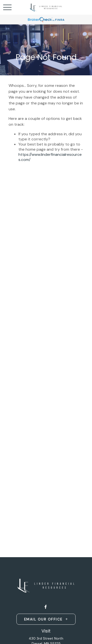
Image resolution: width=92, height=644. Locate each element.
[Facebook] (46, 607)
